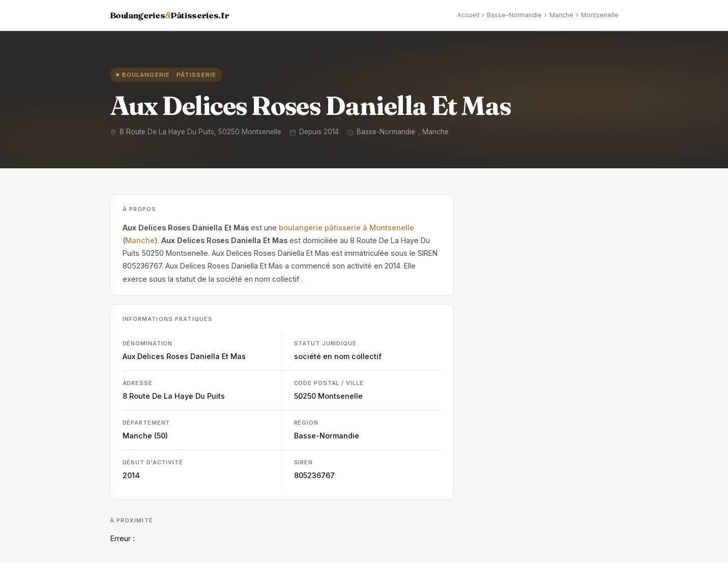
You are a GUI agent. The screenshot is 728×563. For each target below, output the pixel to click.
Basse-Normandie (514, 15)
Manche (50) (145, 436)
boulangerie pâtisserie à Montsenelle (346, 228)
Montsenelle (600, 15)
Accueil (468, 15)
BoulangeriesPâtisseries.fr (170, 15)
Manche (561, 15)
